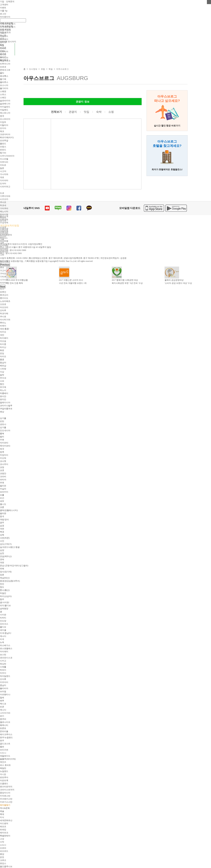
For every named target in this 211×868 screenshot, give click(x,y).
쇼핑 (111, 112)
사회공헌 (4, 220)
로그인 (3, 14)
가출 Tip (4, 11)
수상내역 (4, 223)
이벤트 (3, 8)
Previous (5, 265)
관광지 (73, 112)
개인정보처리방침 (10, 226)
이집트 (3, 122)
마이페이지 (5, 17)
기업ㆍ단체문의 (7, 2)
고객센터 (4, 5)
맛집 (87, 112)
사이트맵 (4, 241)
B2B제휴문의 (6, 235)
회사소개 (4, 216)
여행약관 (4, 232)
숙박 (99, 112)
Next (3, 287)
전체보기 (56, 112)
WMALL (4, 238)
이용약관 (4, 229)
